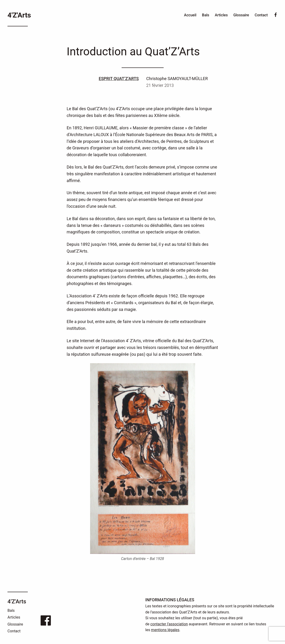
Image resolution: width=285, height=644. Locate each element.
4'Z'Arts (19, 15)
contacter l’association (169, 624)
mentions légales (165, 630)
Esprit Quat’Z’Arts (119, 79)
